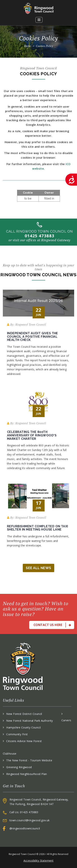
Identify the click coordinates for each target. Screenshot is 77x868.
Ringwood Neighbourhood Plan (27, 774)
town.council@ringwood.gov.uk (30, 820)
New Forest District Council (24, 714)
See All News (38, 568)
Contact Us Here (52, 625)
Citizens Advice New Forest (24, 741)
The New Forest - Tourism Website (29, 760)
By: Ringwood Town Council (26, 324)
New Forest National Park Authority (29, 721)
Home (27, 46)
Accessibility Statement (39, 861)
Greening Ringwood (19, 767)
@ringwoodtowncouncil (25, 828)
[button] (39, 20)
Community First (17, 734)
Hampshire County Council (23, 727)
